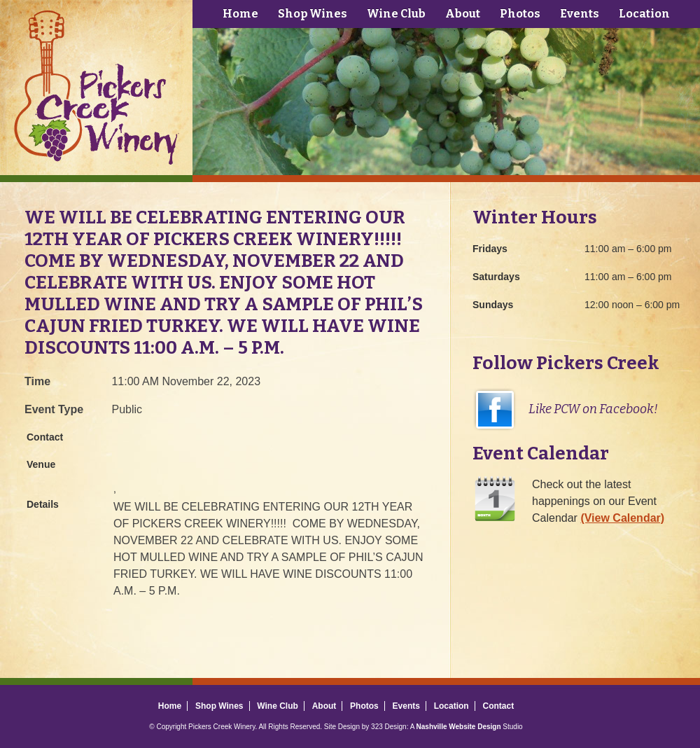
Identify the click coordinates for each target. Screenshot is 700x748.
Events (580, 14)
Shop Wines (313, 14)
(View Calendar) (622, 518)
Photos (520, 14)
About (463, 14)
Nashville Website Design (459, 727)
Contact (498, 706)
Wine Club (396, 14)
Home (240, 14)
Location (644, 14)
